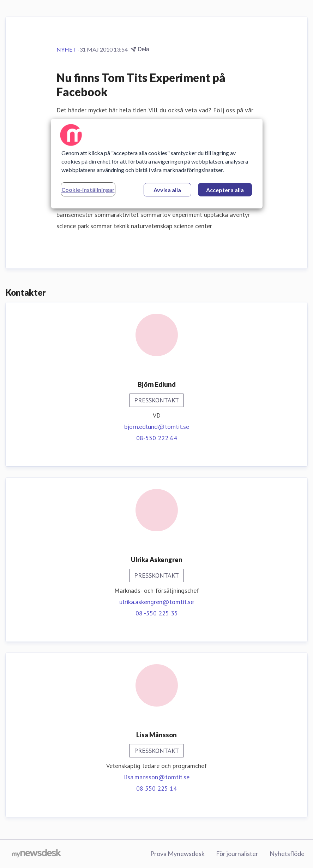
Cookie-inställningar (88, 190)
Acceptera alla (225, 190)
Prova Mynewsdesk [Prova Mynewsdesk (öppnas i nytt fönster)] (177, 854)
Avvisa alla (167, 190)
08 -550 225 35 (157, 613)
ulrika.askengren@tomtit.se (156, 602)
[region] (157, 164)
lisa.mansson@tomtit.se (157, 777)
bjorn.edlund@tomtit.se (157, 427)
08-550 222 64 (157, 438)
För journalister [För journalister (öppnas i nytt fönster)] (237, 854)
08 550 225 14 (156, 788)
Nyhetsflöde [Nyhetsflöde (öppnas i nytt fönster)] (287, 854)
